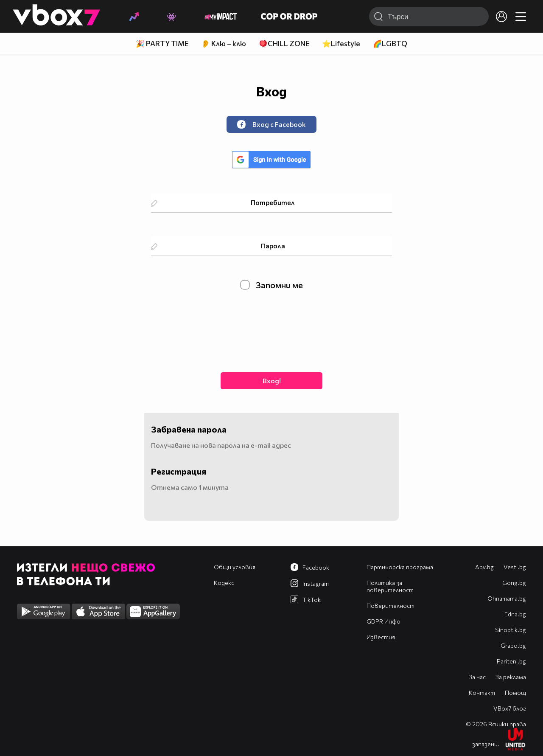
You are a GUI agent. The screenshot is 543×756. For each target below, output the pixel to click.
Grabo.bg (513, 645)
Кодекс (224, 583)
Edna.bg (515, 614)
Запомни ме (271, 285)
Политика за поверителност (390, 586)
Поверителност (390, 606)
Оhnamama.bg (507, 598)
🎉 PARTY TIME (162, 44)
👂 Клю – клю (224, 44)
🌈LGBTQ (390, 44)
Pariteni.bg (511, 661)
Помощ (515, 693)
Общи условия (235, 567)
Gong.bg (514, 583)
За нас (477, 677)
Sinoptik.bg (511, 630)
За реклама (511, 677)
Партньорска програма (400, 567)
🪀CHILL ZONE (284, 44)
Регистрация (179, 471)
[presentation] (271, 330)
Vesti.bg (515, 567)
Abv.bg (484, 567)
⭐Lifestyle (341, 44)
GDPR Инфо (383, 621)
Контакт (482, 693)
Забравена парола (189, 429)
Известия (381, 637)
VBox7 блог (510, 708)
